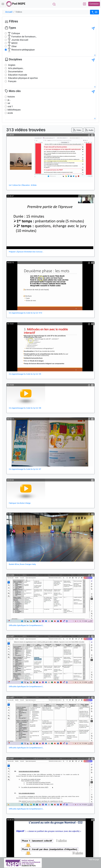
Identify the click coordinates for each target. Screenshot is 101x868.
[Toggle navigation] (3, 4)
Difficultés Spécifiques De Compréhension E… (26, 625)
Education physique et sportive (23, 78)
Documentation (15, 72)
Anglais (11, 65)
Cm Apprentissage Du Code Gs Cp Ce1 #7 (25, 469)
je (8, 100)
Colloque (14, 33)
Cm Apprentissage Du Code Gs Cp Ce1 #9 (25, 374)
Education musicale (17, 75)
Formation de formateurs (22, 37)
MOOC (13, 43)
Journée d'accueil (18, 40)
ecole (10, 113)
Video (77, 130)
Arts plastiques (15, 68)
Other (12, 46)
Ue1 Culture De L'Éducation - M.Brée (23, 185)
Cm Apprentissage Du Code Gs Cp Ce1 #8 (25, 408)
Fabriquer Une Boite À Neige (20, 503)
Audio (89, 130)
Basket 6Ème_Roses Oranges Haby (22, 564)
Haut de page (94, 860)
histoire (11, 97)
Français (12, 81)
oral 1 (10, 106)
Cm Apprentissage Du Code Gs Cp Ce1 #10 (26, 313)
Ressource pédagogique (21, 50)
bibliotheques (14, 110)
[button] (94, 12)
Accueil (9, 12)
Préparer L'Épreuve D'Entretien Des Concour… (26, 252)
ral (9, 103)
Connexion (94, 4)
